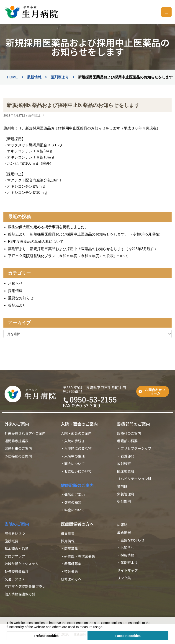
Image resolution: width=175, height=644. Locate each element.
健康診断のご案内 (77, 485)
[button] (105, 627)
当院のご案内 (17, 524)
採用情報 (15, 291)
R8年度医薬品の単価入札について (36, 242)
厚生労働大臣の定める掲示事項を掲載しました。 (48, 227)
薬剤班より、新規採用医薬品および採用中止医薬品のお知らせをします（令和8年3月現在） (83, 249)
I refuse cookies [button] (46, 636)
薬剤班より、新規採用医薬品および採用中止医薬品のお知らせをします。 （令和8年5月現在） (85, 234)
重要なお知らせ (21, 298)
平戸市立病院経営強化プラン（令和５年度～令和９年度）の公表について (68, 256)
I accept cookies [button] (128, 636)
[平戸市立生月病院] (31, 12)
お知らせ (15, 283)
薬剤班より (36, 115)
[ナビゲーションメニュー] (166, 12)
